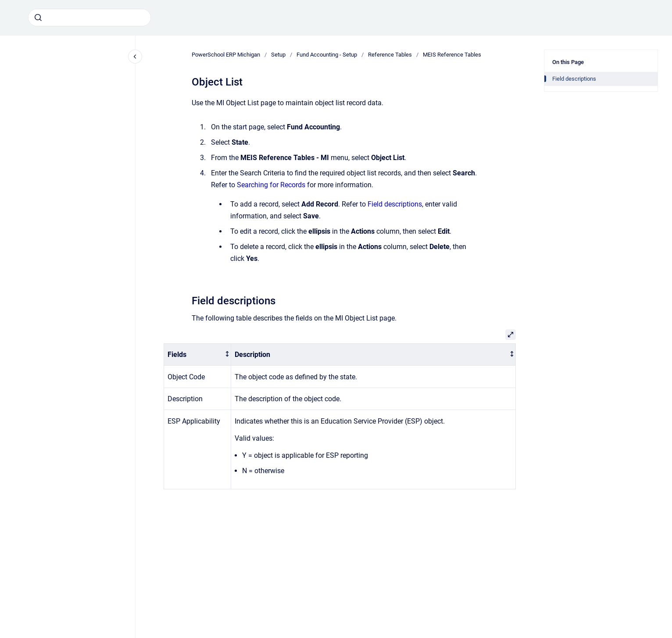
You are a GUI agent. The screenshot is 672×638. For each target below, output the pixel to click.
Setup (278, 55)
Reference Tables (390, 55)
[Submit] (38, 18)
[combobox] (89, 18)
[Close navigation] (135, 57)
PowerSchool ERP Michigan (226, 55)
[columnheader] (198, 355)
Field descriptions (395, 204)
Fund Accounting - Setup (327, 55)
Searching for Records (271, 185)
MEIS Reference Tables (452, 55)
